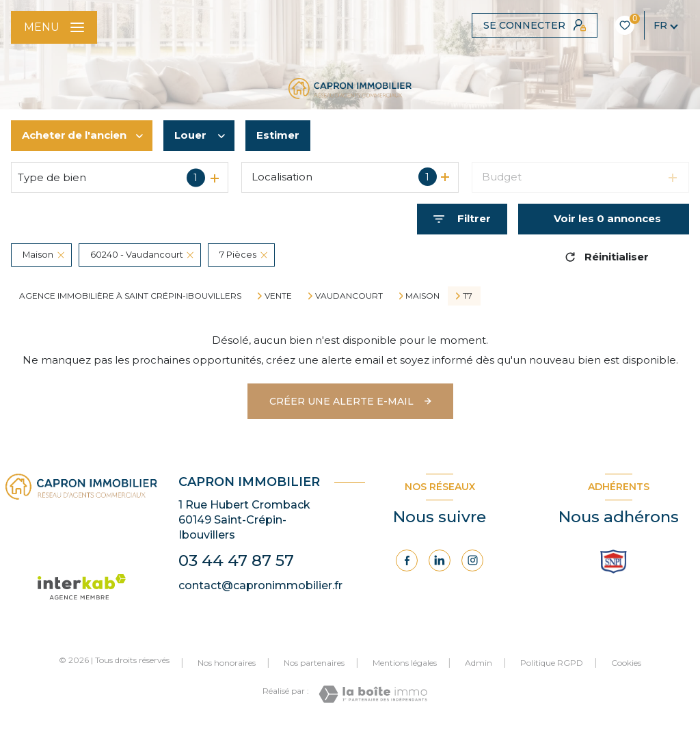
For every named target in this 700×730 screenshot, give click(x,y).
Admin (479, 663)
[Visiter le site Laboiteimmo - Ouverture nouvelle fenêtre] (373, 694)
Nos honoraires (227, 663)
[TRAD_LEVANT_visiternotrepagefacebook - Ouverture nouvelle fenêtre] (407, 560)
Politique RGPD (552, 663)
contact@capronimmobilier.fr (260, 585)
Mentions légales (405, 663)
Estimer (278, 135)
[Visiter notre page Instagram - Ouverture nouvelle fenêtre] (472, 560)
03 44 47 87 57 (236, 560)
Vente (278, 296)
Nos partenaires (314, 663)
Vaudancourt (349, 296)
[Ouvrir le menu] (54, 27)
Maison (422, 296)
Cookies (626, 663)
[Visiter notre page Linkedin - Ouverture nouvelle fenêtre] (440, 560)
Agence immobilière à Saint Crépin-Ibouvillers (130, 296)
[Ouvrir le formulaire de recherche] (462, 219)
